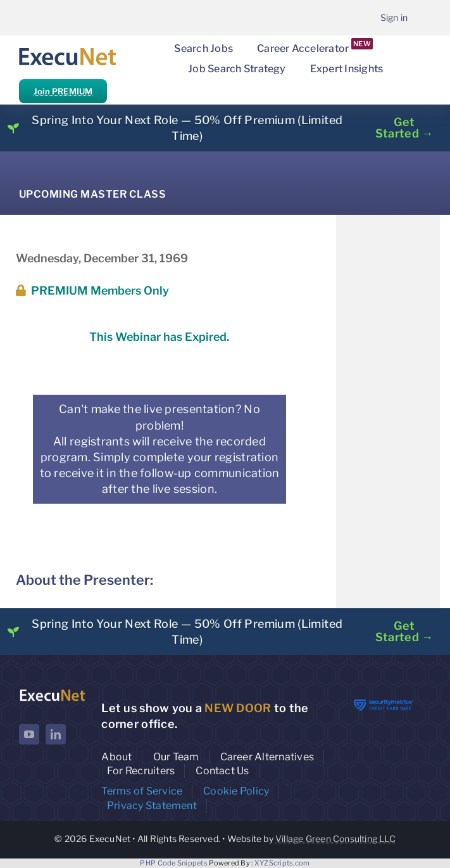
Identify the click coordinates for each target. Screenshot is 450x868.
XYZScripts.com (282, 863)
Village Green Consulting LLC (335, 839)
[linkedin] (56, 734)
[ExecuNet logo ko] (52, 692)
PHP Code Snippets (174, 863)
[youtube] (29, 734)
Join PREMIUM (63, 91)
